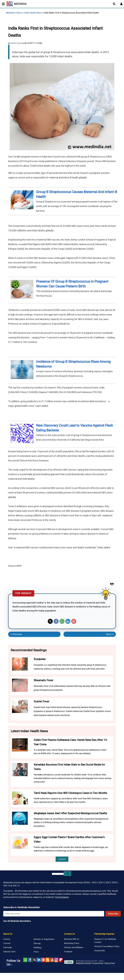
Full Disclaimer (62, 897)
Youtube (52, 960)
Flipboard (61, 960)
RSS (47, 960)
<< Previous (16, 634)
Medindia (10, 13)
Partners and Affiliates (74, 947)
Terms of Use (110, 963)
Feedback (68, 952)
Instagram (56, 960)
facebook (30, 960)
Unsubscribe (100, 951)
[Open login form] (121, 4)
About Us (8, 934)
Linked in (39, 960)
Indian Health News (33, 13)
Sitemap (37, 943)
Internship (8, 947)
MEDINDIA (17, 4)
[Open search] (114, 4)
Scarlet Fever (42, 701)
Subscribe (113, 914)
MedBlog (37, 948)
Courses (7, 943)
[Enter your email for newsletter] (54, 914)
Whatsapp (62, 621)
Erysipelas (40, 659)
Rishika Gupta (16, 43)
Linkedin (68, 621)
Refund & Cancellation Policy (107, 946)
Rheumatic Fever (44, 680)
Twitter (50, 621)
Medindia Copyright (84, 963)
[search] (58, 874)
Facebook (56, 621)
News (19, 13)
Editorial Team (9, 952)
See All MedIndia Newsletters (17, 921)
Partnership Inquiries (104, 934)
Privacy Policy (98, 963)
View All (62, 859)
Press (36, 952)
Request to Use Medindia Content (105, 941)
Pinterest (74, 621)
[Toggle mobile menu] (3, 4)
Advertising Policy (72, 943)
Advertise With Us (72, 939)
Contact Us (69, 934)
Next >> (110, 634)
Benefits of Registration (44, 939)
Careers (7, 939)
